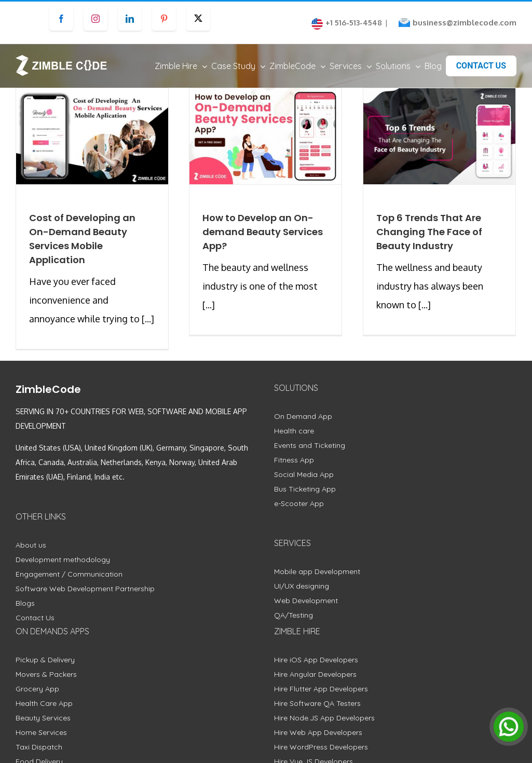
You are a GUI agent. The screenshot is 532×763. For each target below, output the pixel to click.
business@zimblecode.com (465, 23)
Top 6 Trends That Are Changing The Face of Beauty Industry (429, 242)
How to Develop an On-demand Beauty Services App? (263, 242)
